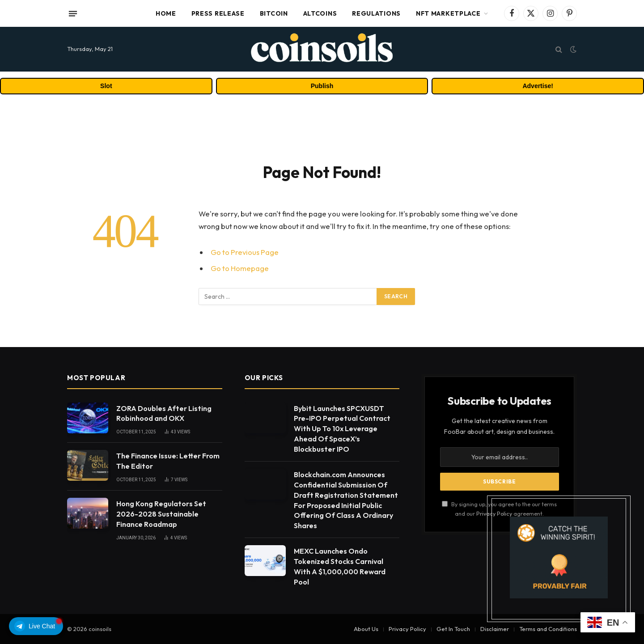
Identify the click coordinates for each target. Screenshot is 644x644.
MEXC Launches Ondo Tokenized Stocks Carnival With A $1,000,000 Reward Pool (340, 566)
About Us (366, 629)
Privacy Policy (407, 629)
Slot (106, 86)
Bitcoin (274, 13)
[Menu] (73, 13)
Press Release (218, 13)
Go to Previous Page (245, 252)
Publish (322, 86)
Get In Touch (453, 629)
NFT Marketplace (448, 13)
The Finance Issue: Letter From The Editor (168, 461)
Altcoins (320, 13)
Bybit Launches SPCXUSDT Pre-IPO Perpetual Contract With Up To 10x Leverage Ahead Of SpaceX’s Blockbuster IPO (342, 429)
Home (166, 13)
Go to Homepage (240, 268)
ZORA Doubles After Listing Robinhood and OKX (164, 413)
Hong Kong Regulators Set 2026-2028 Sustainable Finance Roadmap (161, 514)
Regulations (376, 13)
